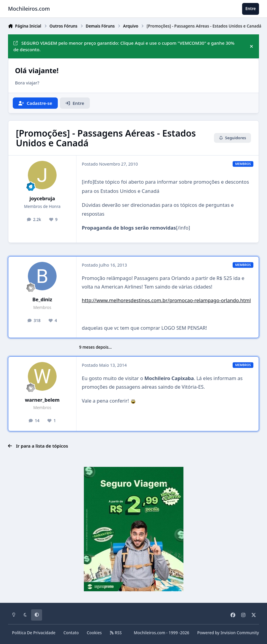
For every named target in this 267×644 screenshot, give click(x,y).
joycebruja (42, 198)
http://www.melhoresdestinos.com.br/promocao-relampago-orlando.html (166, 300)
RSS (116, 633)
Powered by (228, 633)
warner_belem (42, 400)
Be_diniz (42, 299)
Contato (71, 633)
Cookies (94, 633)
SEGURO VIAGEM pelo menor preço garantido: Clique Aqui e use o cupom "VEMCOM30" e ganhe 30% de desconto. (124, 46)
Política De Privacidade (34, 633)
